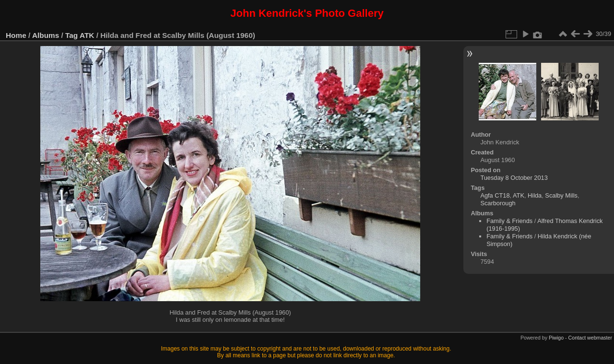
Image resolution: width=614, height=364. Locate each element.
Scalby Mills (561, 195)
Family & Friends (509, 221)
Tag (71, 35)
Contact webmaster (590, 338)
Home (16, 35)
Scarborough (498, 203)
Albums (46, 35)
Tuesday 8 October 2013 (514, 178)
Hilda (535, 195)
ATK (87, 35)
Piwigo (556, 338)
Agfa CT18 (495, 195)
